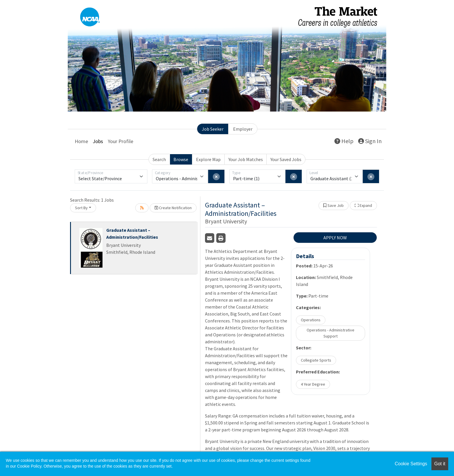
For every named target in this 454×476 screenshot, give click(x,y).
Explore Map (208, 159)
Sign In (370, 141)
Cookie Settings (411, 464)
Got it (440, 464)
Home (81, 141)
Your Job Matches (246, 159)
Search (159, 159)
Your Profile (120, 141)
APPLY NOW (335, 238)
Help (344, 141)
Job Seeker (213, 129)
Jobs (98, 141)
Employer (243, 129)
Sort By (81, 208)
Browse (181, 159)
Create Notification (173, 208)
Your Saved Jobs (286, 159)
